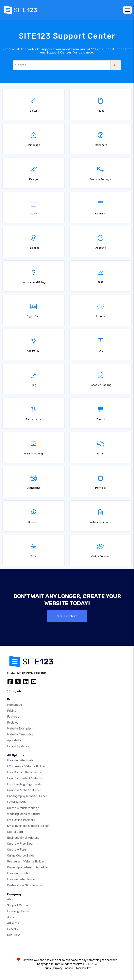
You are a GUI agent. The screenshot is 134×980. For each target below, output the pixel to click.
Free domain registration (25, 772)
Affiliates (13, 923)
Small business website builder (28, 826)
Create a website (67, 616)
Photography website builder (27, 796)
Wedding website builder (24, 814)
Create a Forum (18, 850)
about (11, 899)
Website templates (20, 734)
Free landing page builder (25, 784)
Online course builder (21, 856)
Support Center (18, 905)
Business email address (23, 838)
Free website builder (21, 760)
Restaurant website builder (26, 861)
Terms (47, 968)
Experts (12, 929)
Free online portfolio (21, 820)
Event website (17, 802)
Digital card (15, 832)
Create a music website (23, 808)
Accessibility (83, 968)
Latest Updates (18, 746)
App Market (15, 740)
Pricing (12, 711)
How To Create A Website (25, 778)
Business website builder (24, 790)
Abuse (69, 968)
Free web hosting (19, 873)
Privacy (58, 968)
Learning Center (18, 911)
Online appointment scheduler (28, 867)
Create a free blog (20, 844)
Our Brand (14, 935)
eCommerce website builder (26, 766)
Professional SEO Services (25, 885)
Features (13, 717)
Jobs (11, 917)
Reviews (13, 723)
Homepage (15, 705)
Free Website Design (21, 879)
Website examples (19, 729)
